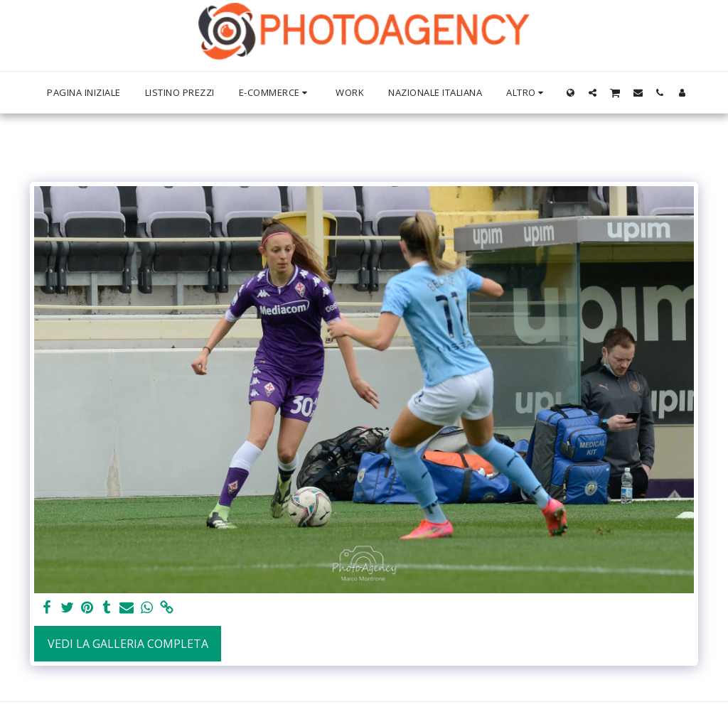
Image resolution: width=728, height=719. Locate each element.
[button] (593, 92)
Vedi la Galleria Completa (128, 644)
